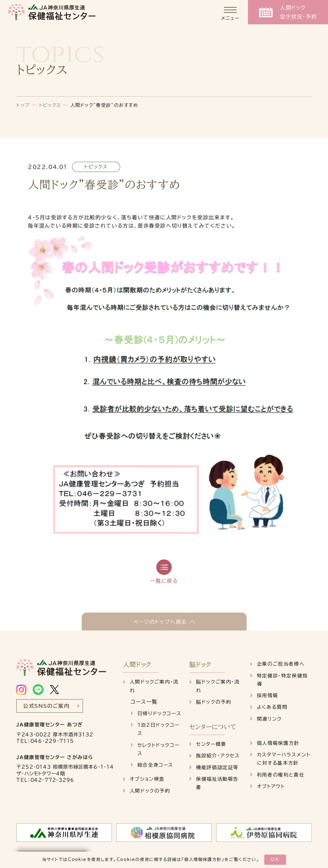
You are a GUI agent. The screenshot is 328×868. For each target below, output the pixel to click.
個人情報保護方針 (203, 860)
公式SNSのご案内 (46, 706)
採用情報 (267, 696)
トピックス (50, 105)
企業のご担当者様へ (281, 664)
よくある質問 (272, 707)
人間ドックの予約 (150, 791)
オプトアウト (271, 786)
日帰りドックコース (159, 713)
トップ (23, 105)
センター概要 (211, 744)
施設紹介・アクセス (218, 756)
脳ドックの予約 (214, 702)
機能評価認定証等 (217, 767)
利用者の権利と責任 (281, 775)
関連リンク (269, 719)
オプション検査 (147, 779)
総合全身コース (155, 765)
